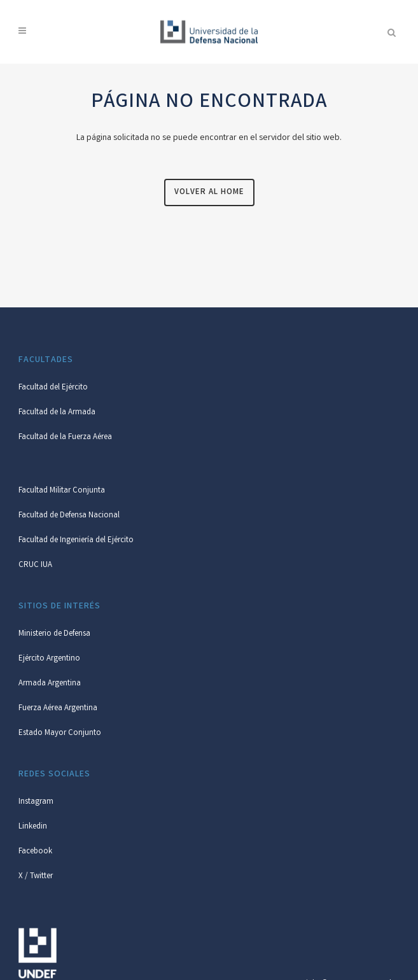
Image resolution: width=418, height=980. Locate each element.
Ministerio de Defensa (54, 634)
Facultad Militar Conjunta (62, 491)
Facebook (35, 852)
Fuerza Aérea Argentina (58, 709)
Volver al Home (209, 192)
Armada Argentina (50, 684)
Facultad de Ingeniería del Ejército (76, 541)
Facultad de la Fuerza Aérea (65, 437)
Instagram (36, 802)
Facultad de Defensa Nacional (69, 516)
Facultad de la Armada (57, 413)
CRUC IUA (35, 565)
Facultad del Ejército (53, 388)
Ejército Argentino (49, 659)
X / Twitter (36, 877)
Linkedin (33, 827)
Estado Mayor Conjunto (60, 733)
